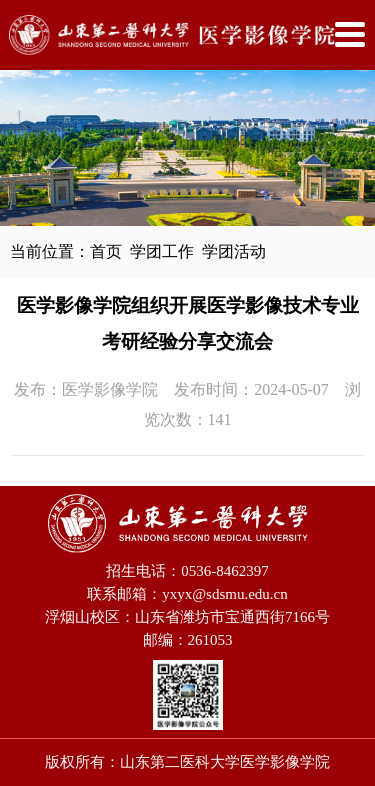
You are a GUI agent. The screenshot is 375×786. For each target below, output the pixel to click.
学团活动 (234, 251)
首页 (106, 251)
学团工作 (162, 251)
